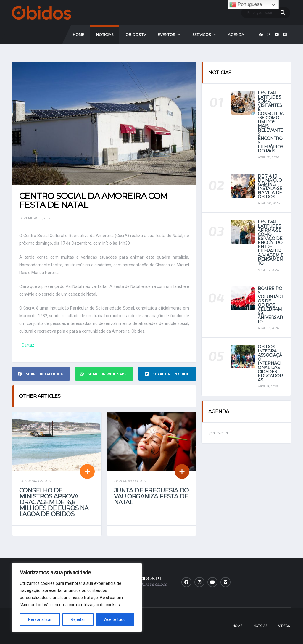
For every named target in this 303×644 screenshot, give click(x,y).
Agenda (236, 34)
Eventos (166, 34)
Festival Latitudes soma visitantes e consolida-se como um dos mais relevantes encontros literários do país (271, 122)
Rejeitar (78, 619)
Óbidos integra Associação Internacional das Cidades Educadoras (270, 363)
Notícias (105, 34)
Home (79, 34)
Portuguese (246, 5)
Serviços (202, 34)
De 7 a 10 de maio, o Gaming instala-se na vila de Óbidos (270, 186)
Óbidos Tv (136, 34)
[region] (77, 598)
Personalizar (40, 619)
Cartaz (28, 345)
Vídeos (284, 626)
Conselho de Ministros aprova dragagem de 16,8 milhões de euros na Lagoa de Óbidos (54, 502)
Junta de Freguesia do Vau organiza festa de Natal (151, 496)
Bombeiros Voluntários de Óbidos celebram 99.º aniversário (270, 305)
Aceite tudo (115, 619)
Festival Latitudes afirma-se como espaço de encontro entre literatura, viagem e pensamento (270, 243)
